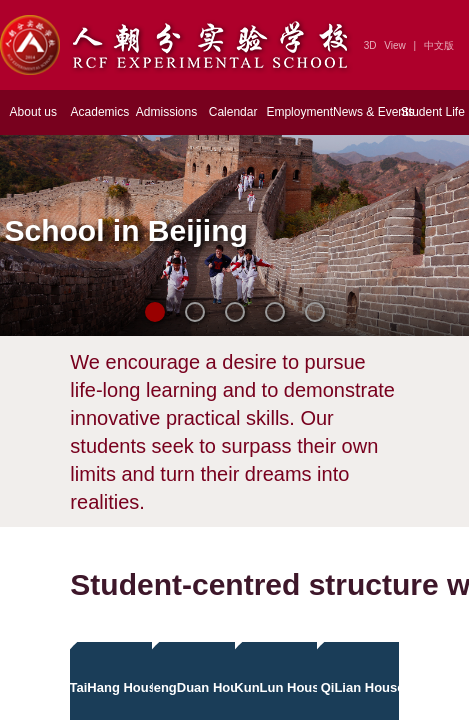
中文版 (439, 45)
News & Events (366, 112)
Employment (299, 112)
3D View (385, 45)
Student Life (433, 112)
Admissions (166, 112)
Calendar (233, 112)
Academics (100, 112)
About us (33, 112)
